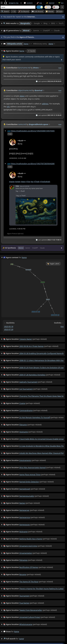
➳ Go (14, 11)
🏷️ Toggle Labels (53, 263)
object (22, 96)
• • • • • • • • (33, 23)
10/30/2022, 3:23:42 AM (18, 157)
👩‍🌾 (5, 68)
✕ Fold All (31, 51)
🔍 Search (5, 11)
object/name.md (25, 90)
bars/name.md (24, 68)
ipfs (8, 106)
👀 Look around (37, 11)
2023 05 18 (9, 326)
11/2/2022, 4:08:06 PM (17, 228)
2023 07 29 (9, 329)
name (17, 631)
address (45, 103)
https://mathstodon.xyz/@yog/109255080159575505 (33, 130)
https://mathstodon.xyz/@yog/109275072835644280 (33, 163)
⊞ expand (60, 11)
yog (9, 130)
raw (60, 68)
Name (26, 44)
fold (10, 133)
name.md (22, 123)
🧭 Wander (50, 11)
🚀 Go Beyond (24, 11)
